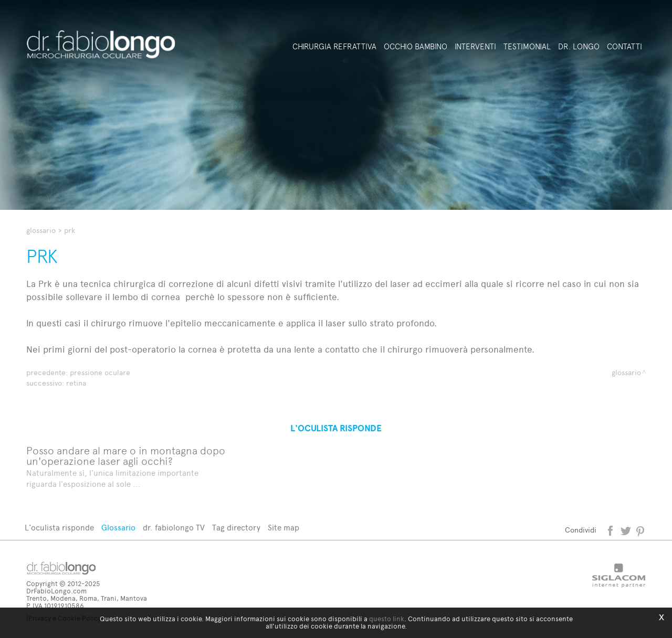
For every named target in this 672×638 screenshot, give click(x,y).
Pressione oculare (100, 373)
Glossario (41, 231)
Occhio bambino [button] (416, 46)
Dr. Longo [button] (579, 46)
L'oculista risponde (59, 528)
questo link (387, 619)
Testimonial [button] (527, 46)
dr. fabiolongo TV (174, 528)
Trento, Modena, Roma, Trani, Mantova (87, 598)
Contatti (624, 46)
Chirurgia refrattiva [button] (334, 46)
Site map (283, 528)
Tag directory (236, 528)
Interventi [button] (475, 46)
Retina (76, 383)
